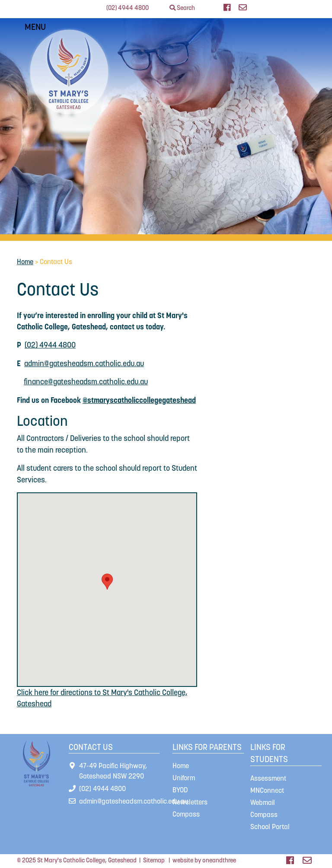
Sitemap (154, 860)
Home (25, 262)
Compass (186, 814)
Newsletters (190, 802)
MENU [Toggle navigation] (37, 27)
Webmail (263, 802)
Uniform (184, 778)
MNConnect (267, 790)
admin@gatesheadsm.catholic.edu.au (84, 364)
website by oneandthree (204, 860)
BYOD (180, 790)
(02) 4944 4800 (128, 8)
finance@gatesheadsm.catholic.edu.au (86, 382)
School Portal (270, 827)
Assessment (268, 778)
